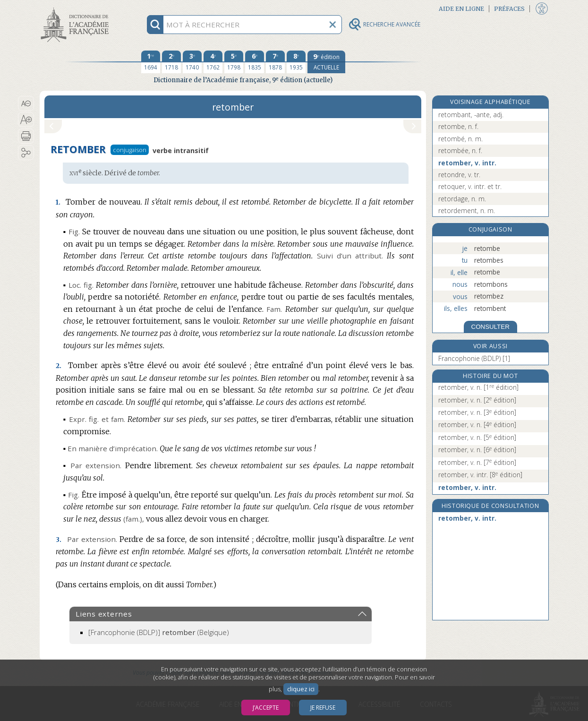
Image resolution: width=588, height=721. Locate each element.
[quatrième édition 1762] (213, 62)
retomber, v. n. (478, 387)
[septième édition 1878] (275, 62)
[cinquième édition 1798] (234, 62)
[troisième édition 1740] (192, 62)
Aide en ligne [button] (461, 9)
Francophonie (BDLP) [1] (474, 358)
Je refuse (323, 708)
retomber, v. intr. (467, 163)
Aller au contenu (77, 8)
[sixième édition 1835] (255, 62)
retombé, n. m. (460, 139)
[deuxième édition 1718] (171, 62)
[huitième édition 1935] (296, 62)
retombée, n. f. (460, 150)
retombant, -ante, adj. (471, 115)
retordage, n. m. (462, 199)
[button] (26, 103)
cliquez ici (301, 689)
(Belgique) (159, 632)
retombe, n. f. (458, 126)
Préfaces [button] (509, 9)
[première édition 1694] (151, 62)
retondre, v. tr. (459, 175)
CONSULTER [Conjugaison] (490, 327)
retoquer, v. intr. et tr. (470, 186)
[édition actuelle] (326, 62)
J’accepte (266, 708)
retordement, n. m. (467, 210)
